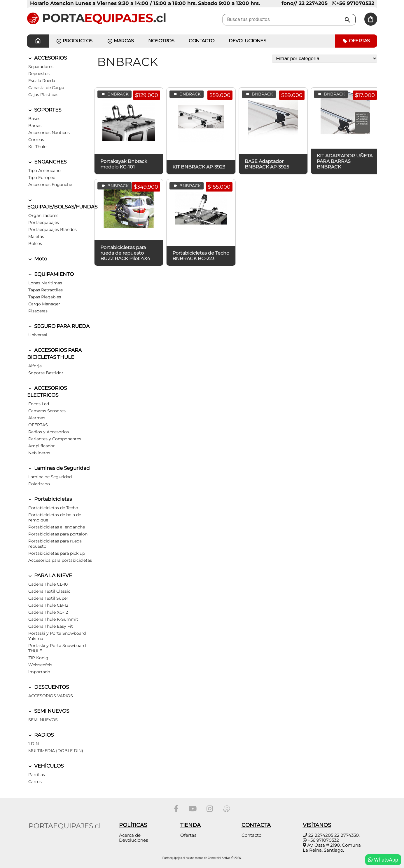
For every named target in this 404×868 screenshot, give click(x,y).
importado (39, 672)
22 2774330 (347, 835)
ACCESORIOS (47, 58)
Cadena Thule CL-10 (48, 584)
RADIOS (40, 735)
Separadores (41, 67)
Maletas (36, 236)
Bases (34, 119)
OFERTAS (38, 425)
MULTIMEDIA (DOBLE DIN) (56, 751)
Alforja (35, 366)
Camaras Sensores (47, 411)
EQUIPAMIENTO (50, 274)
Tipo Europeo (42, 178)
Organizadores (43, 215)
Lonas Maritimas (45, 283)
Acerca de (130, 835)
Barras (35, 126)
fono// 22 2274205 (305, 3)
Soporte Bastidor (46, 373)
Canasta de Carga (46, 88)
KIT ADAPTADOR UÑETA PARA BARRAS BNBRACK (345, 161)
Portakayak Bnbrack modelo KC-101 (124, 164)
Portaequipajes (44, 222)
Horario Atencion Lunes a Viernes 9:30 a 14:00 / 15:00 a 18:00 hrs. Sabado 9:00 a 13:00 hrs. (145, 3)
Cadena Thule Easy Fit (51, 626)
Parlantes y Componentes (55, 439)
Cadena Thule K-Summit (53, 619)
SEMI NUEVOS (48, 711)
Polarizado (39, 484)
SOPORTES (44, 110)
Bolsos (35, 243)
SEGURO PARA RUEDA (58, 326)
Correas (36, 140)
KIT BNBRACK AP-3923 (199, 167)
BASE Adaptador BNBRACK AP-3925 (267, 164)
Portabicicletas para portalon (58, 534)
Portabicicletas (49, 499)
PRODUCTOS (74, 41)
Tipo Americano (44, 171)
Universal (38, 335)
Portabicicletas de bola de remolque (55, 517)
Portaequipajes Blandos (53, 229)
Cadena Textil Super (48, 598)
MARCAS (120, 41)
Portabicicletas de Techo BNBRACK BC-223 (201, 256)
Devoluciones (247, 41)
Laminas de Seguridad (58, 468)
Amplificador (42, 446)
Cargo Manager (44, 304)
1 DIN (34, 744)
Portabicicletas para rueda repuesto (55, 544)
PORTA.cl (97, 18)
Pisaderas (38, 311)
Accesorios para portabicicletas (60, 560)
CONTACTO (201, 41)
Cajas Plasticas (43, 95)
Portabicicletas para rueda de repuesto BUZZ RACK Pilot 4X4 (125, 253)
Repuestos (39, 74)
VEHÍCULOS (45, 766)
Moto (37, 259)
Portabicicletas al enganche (57, 527)
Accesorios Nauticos (49, 133)
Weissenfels (40, 665)
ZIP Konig (38, 658)
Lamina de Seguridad (50, 477)
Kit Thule (37, 147)
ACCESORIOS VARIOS (51, 696)
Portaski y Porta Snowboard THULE (57, 648)
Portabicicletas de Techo (53, 508)
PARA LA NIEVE (50, 575)
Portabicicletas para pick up (57, 553)
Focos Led (39, 404)
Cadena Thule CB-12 (48, 605)
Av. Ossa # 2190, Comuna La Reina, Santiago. (332, 848)
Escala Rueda (42, 81)
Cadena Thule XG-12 (48, 612)
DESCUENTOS (48, 687)
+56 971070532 (353, 3)
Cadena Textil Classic (49, 591)
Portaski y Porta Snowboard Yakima (57, 636)
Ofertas (356, 41)
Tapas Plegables (45, 297)
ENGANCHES (47, 162)
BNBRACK (114, 94)
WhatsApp (383, 860)
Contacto (251, 835)
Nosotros (161, 41)
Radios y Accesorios (49, 432)
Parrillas (37, 775)
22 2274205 (321, 835)
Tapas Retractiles (46, 290)
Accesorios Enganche (50, 185)
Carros (35, 782)
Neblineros (39, 453)
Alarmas (37, 418)
